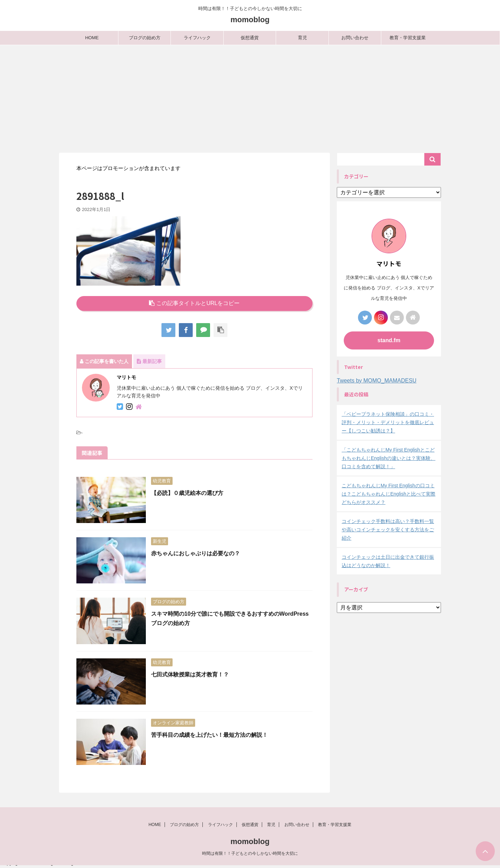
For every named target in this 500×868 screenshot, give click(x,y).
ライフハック (197, 38)
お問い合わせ (355, 38)
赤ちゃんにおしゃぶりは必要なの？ (195, 553)
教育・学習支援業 (408, 38)
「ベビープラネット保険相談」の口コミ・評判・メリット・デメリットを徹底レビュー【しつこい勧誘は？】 (388, 422)
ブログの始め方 (145, 38)
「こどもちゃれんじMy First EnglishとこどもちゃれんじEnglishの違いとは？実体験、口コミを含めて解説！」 (389, 458)
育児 (302, 38)
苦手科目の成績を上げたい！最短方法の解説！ (209, 735)
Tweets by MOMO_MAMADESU (377, 381)
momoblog (250, 20)
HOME (92, 38)
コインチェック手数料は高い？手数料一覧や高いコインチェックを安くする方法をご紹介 (388, 530)
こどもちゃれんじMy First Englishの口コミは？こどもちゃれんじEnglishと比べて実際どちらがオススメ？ (389, 494)
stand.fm (389, 340)
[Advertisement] (250, 97)
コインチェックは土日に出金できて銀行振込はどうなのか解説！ (388, 561)
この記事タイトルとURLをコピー (194, 303)
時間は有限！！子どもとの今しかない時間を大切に (250, 856)
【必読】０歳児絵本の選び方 (187, 493)
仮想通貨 (250, 38)
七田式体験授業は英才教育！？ (190, 675)
